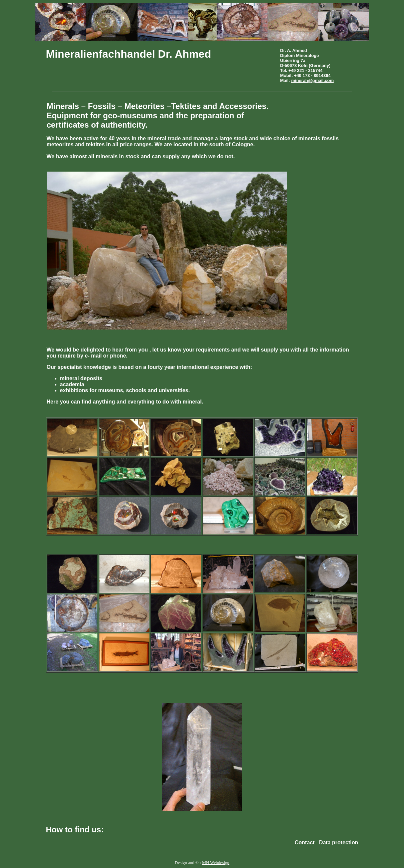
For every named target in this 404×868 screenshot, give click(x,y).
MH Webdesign (216, 863)
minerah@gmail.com (313, 80)
